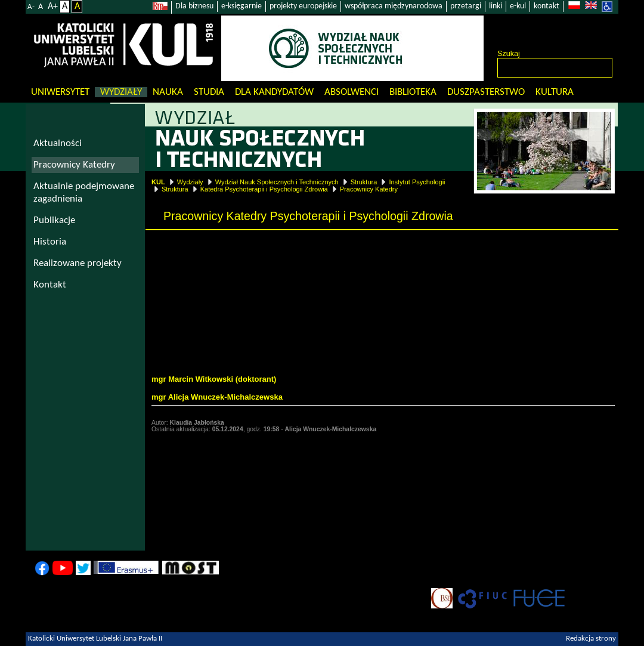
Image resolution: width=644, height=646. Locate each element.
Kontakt (50, 285)
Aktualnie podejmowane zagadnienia (84, 193)
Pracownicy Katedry (369, 189)
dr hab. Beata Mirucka (192, 288)
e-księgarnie (241, 6)
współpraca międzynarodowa (394, 6)
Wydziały (121, 92)
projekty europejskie (303, 6)
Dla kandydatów (274, 92)
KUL (158, 182)
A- (31, 7)
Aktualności (58, 143)
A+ (53, 7)
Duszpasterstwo (486, 92)
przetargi (466, 6)
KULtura (555, 92)
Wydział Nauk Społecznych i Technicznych (277, 182)
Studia (209, 92)
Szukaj (509, 54)
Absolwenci (352, 92)
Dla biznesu (194, 6)
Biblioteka (413, 92)
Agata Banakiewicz (196, 343)
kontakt (547, 6)
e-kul (518, 6)
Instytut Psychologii (417, 182)
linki (496, 6)
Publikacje (54, 220)
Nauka (168, 92)
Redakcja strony (591, 639)
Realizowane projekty (78, 263)
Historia (50, 242)
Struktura (364, 182)
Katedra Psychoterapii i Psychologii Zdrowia (264, 189)
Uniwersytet (60, 92)
